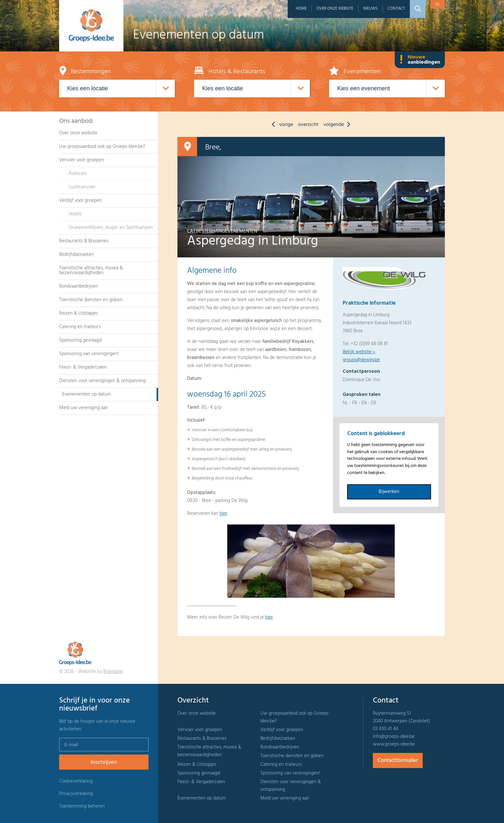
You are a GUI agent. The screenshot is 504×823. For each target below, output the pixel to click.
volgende (338, 125)
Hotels (75, 214)
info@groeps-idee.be (394, 737)
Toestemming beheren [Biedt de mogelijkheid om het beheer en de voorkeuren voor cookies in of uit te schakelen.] (82, 806)
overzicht (308, 125)
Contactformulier (398, 760)
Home (301, 9)
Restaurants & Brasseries (84, 241)
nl (438, 4)
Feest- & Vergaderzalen (83, 367)
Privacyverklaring (76, 794)
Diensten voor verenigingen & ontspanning (102, 381)
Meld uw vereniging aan (84, 408)
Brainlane (113, 672)
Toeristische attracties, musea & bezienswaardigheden (91, 270)
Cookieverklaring (76, 781)
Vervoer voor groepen (81, 160)
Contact (396, 9)
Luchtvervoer (82, 187)
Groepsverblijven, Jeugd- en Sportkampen (111, 228)
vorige (281, 125)
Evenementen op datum (87, 394)
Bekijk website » (359, 352)
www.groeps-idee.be (394, 744)
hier (223, 514)
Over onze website (335, 9)
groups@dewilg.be (361, 360)
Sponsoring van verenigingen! (89, 354)
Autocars (78, 174)
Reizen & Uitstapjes (79, 313)
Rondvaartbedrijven (79, 286)
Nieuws (370, 9)
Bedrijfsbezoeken (76, 255)
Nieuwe (420, 60)
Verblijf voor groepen (81, 201)
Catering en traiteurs (80, 327)
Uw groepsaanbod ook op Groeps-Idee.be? (102, 147)
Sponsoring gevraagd (80, 340)
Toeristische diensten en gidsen (91, 300)
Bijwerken (389, 492)
